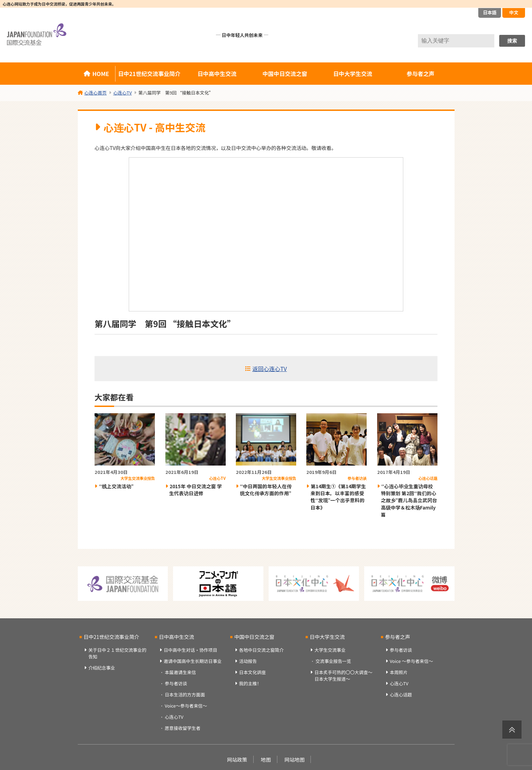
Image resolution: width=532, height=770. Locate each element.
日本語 (490, 12)
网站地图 (295, 759)
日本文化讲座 (252, 672)
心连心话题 (401, 694)
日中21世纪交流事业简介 (149, 74)
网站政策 (237, 759)
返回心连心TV (270, 369)
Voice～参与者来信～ (186, 706)
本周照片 (399, 672)
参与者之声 (420, 74)
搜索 (512, 41)
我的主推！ (250, 683)
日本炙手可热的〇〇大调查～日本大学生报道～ (343, 675)
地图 (266, 759)
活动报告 (248, 661)
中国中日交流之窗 (285, 74)
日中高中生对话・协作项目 (190, 650)
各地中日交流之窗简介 (261, 650)
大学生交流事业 (330, 650)
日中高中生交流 (217, 74)
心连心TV (174, 717)
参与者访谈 (176, 683)
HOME (101, 74)
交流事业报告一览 (333, 661)
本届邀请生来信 (180, 672)
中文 (514, 12)
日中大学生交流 (353, 74)
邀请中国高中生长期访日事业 (193, 661)
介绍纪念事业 (102, 668)
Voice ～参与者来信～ (411, 661)
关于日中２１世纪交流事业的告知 (117, 653)
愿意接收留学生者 (182, 728)
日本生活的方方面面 (185, 694)
